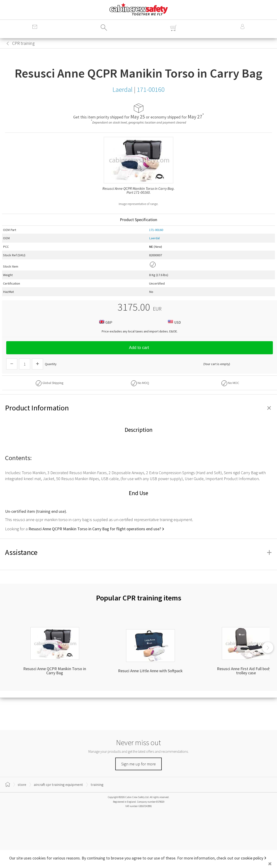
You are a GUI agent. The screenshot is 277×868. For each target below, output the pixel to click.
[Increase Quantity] (38, 364)
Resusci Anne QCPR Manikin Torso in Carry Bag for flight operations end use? (95, 529)
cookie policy (252, 858)
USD (174, 322)
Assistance (138, 552)
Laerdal (154, 238)
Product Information (138, 408)
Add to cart (139, 348)
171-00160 (156, 230)
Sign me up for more (138, 764)
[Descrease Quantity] (12, 364)
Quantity (51, 364)
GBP (105, 322)
